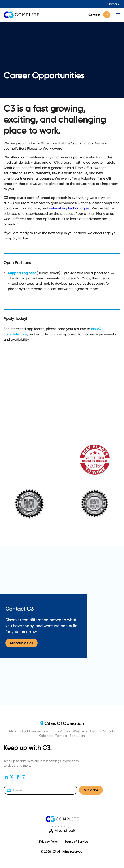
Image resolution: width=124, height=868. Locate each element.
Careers (113, 4)
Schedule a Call (21, 643)
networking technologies (69, 208)
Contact (99, 15)
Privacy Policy (49, 842)
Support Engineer (22, 273)
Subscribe (91, 790)
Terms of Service (76, 842)
